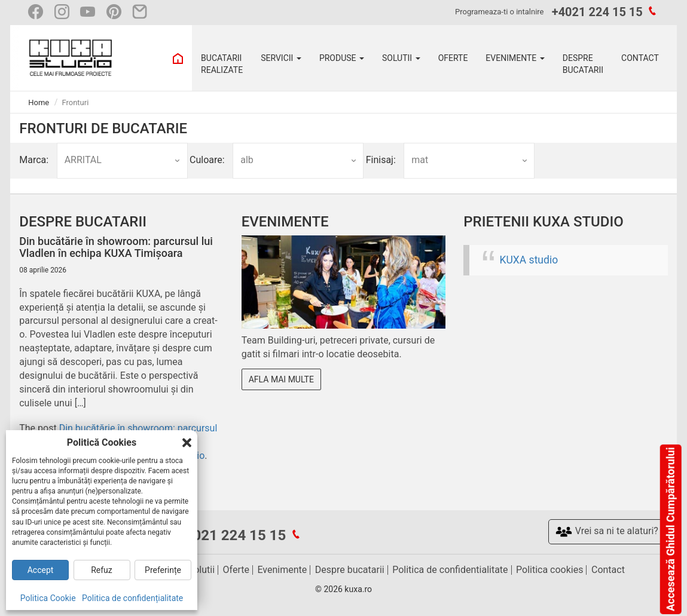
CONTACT (640, 58)
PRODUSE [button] (342, 58)
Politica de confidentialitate (450, 570)
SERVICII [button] (281, 58)
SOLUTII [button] (401, 58)
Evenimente (282, 570)
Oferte (236, 570)
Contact (608, 570)
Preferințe (163, 570)
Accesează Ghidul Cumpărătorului (670, 529)
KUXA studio (529, 260)
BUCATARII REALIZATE (222, 64)
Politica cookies (549, 570)
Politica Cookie (48, 598)
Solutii (201, 570)
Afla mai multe (281, 379)
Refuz (102, 570)
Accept (41, 570)
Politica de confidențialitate (132, 598)
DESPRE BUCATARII (583, 64)
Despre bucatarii (350, 570)
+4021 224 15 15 (597, 12)
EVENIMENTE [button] (515, 58)
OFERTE (453, 58)
